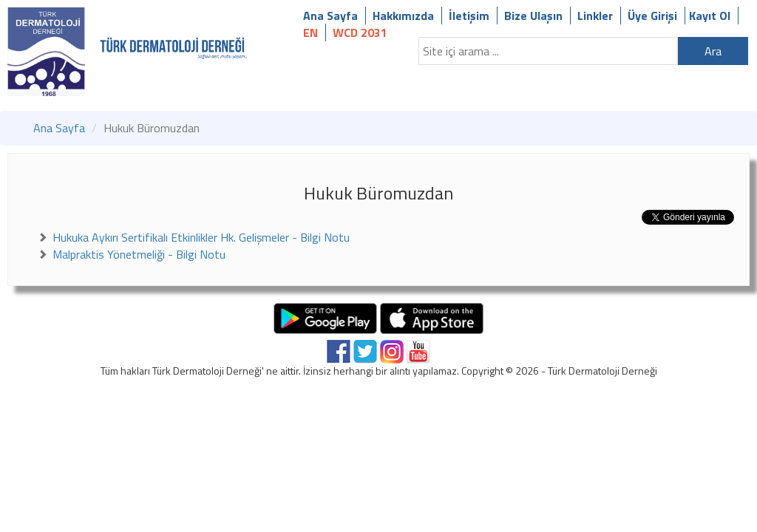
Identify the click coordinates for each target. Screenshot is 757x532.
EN (310, 33)
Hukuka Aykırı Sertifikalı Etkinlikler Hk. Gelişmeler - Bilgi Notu (201, 237)
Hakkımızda (403, 16)
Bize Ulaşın (533, 16)
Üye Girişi (652, 16)
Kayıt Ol (710, 16)
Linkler (595, 16)
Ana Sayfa (330, 16)
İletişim (469, 16)
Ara (713, 51)
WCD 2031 (360, 33)
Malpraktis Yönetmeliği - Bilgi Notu (139, 254)
